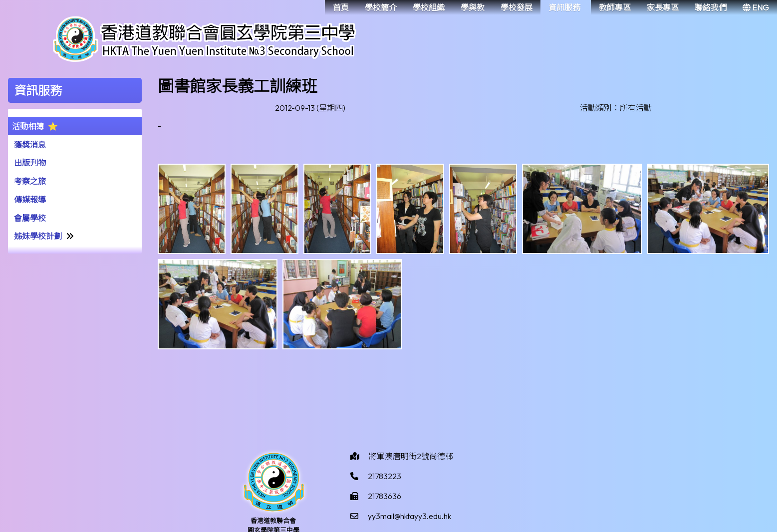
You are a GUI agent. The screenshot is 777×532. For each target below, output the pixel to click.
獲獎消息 (30, 145)
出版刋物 (30, 163)
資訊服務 (564, 7)
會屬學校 (30, 218)
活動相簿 (28, 126)
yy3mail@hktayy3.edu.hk (409, 516)
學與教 (473, 7)
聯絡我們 (711, 7)
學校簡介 (381, 7)
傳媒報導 (30, 200)
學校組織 (429, 7)
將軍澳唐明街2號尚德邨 (411, 456)
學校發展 (517, 7)
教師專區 (615, 7)
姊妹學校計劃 (38, 236)
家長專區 (663, 7)
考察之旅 (30, 181)
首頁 (341, 7)
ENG (756, 7)
